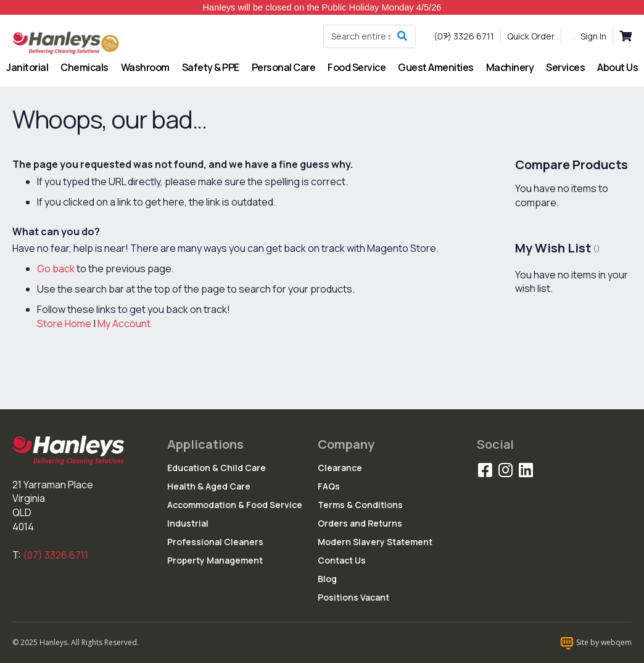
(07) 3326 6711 (56, 555)
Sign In (593, 36)
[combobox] (369, 36)
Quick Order (531, 36)
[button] (447, 36)
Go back (56, 269)
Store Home (64, 323)
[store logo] (66, 43)
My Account (124, 323)
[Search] (402, 36)
